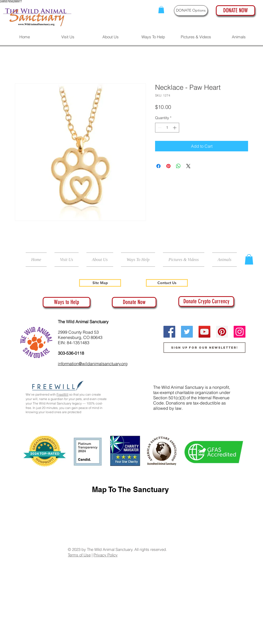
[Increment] (175, 128)
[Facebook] (169, 332)
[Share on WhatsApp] (178, 166)
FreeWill (62, 394)
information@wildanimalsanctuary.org (93, 364)
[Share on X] (188, 166)
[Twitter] (187, 332)
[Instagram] (240, 332)
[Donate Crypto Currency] (206, 301)
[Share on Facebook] (158, 166)
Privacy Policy (106, 555)
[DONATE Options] (191, 10)
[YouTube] (204, 332)
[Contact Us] (167, 283)
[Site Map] (100, 283)
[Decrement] (159, 128)
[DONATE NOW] (235, 10)
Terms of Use (79, 555)
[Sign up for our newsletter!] (204, 348)
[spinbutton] (167, 128)
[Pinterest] (222, 332)
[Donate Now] (134, 302)
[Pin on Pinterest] (168, 166)
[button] (161, 10)
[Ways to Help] (67, 302)
